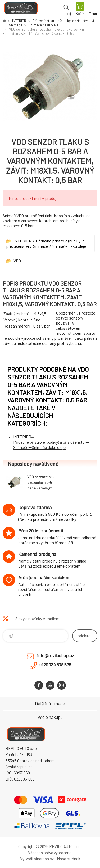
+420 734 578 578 (55, 665)
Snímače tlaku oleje (43, 25)
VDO (17, 261)
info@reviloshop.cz (56, 655)
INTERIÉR (19, 21)
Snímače (16, 25)
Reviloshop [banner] (21, 9)
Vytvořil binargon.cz (37, 859)
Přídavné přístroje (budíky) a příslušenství (63, 21)
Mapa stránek (69, 859)
